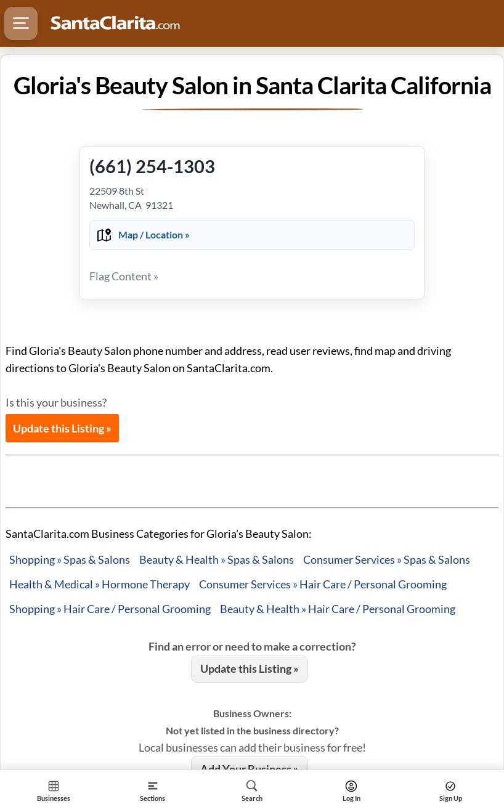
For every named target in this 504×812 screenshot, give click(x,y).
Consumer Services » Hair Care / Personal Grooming (323, 584)
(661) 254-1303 (152, 166)
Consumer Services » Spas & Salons (387, 559)
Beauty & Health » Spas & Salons (217, 559)
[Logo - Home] (115, 23)
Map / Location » (154, 234)
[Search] (252, 791)
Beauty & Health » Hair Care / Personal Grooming (338, 609)
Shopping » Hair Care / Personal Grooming (110, 609)
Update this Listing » (62, 428)
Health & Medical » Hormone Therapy (100, 584)
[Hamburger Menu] (21, 23)
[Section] (152, 791)
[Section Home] (53, 791)
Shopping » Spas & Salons (70, 559)
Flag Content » (124, 276)
